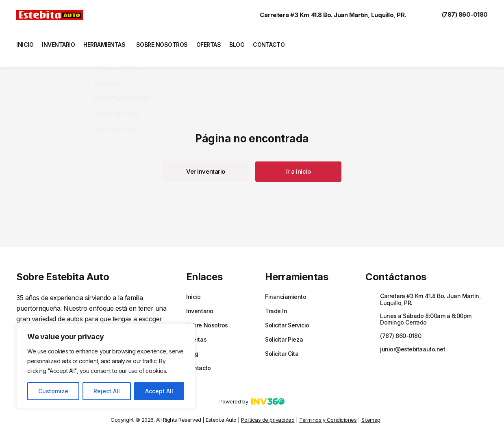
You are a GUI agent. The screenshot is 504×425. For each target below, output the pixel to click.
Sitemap (371, 408)
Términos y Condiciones (328, 408)
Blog (252, 42)
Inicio (24, 42)
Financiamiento (286, 285)
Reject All (107, 391)
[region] (106, 366)
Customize (53, 391)
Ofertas (220, 42)
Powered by (252, 389)
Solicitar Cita (282, 342)
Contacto (286, 42)
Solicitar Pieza (284, 327)
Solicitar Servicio (287, 313)
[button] (206, 159)
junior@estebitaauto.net (413, 337)
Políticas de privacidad (268, 408)
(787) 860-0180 (457, 15)
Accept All (159, 391)
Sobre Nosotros (171, 42)
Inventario (61, 42)
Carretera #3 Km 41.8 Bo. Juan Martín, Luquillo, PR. (325, 15)
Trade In (276, 299)
